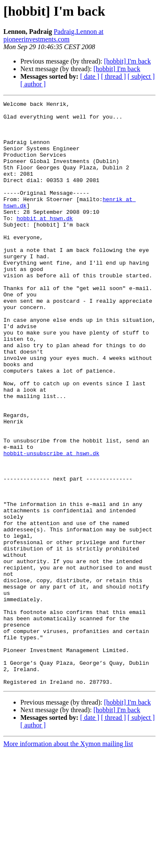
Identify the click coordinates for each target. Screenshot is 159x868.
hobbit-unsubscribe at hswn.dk (51, 524)
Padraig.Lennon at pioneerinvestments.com (53, 35)
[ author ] (33, 84)
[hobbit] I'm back (127, 61)
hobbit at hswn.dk (45, 242)
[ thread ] (113, 76)
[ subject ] (141, 76)
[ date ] (90, 76)
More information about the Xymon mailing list (68, 861)
